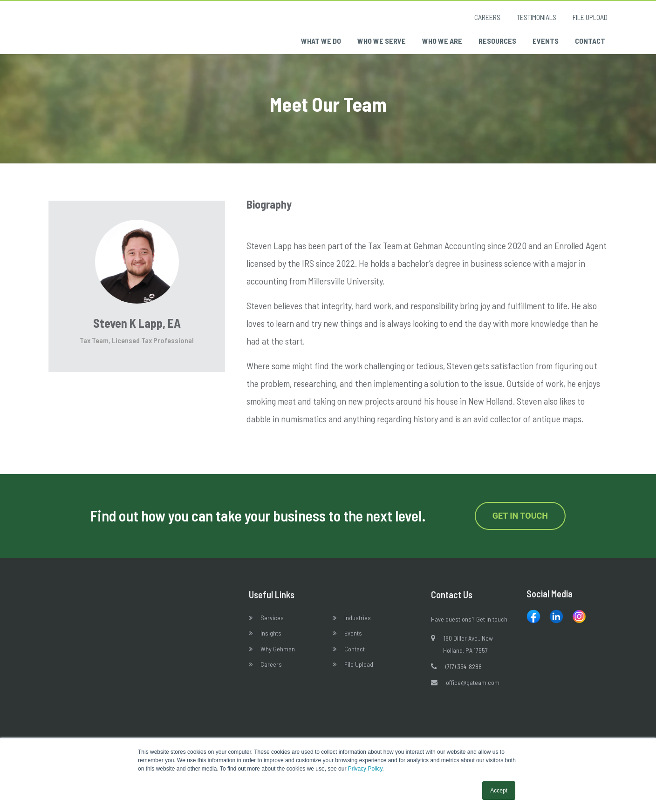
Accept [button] (499, 791)
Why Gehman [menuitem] (278, 654)
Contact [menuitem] (590, 41)
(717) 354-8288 (464, 673)
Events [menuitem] (546, 41)
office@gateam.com (473, 688)
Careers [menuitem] (487, 17)
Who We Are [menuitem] (442, 41)
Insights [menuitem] (271, 639)
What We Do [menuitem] (321, 41)
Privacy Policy (365, 769)
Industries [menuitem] (358, 623)
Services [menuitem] (272, 623)
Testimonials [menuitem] (536, 17)
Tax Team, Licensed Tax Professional (137, 346)
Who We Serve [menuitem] (382, 41)
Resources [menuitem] (497, 41)
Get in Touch (520, 522)
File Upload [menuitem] (590, 17)
